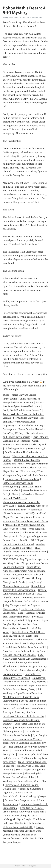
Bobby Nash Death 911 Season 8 (16, 18)
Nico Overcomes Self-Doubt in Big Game (24, 651)
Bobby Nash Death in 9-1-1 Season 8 (22, 410)
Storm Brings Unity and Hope (29, 418)
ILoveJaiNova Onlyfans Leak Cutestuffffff (24, 647)
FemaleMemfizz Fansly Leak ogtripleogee (25, 796)
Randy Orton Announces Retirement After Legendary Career (24, 571)
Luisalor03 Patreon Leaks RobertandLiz (24, 716)
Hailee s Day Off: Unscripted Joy (22, 479)
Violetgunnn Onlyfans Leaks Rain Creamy (25, 475)
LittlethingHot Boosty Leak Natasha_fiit (26, 448)
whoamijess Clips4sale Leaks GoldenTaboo (25, 521)
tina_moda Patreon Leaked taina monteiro (25, 601)
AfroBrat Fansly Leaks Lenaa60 (19, 655)
